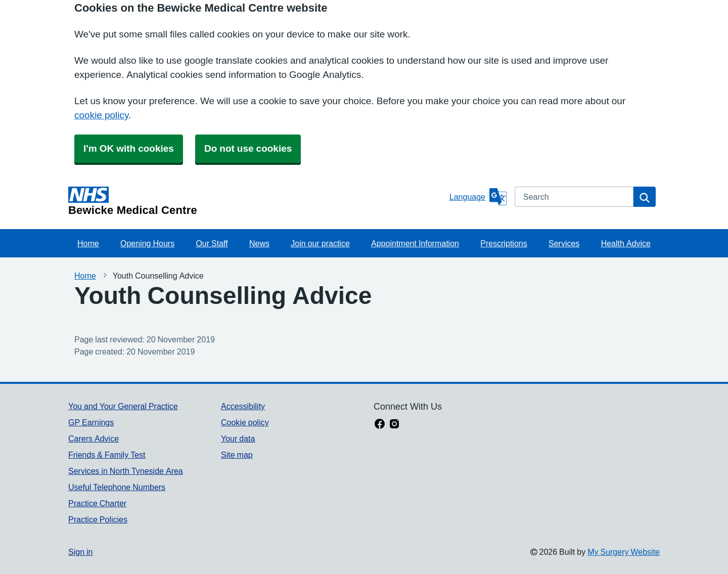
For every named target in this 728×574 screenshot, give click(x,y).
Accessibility (243, 406)
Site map (237, 455)
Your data (238, 438)
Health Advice (626, 243)
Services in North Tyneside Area (126, 471)
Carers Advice (94, 438)
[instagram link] (394, 425)
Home (88, 243)
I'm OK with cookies (129, 148)
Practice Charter (97, 503)
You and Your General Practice (123, 406)
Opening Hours (147, 243)
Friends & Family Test (107, 455)
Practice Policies (98, 519)
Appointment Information (415, 243)
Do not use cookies (248, 148)
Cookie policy (245, 422)
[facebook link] (380, 425)
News (259, 243)
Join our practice (320, 243)
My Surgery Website (624, 552)
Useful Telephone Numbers (117, 487)
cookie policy (101, 115)
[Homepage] (257, 201)
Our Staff (212, 243)
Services (564, 243)
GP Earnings (91, 422)
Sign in (80, 552)
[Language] (478, 197)
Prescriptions (504, 243)
